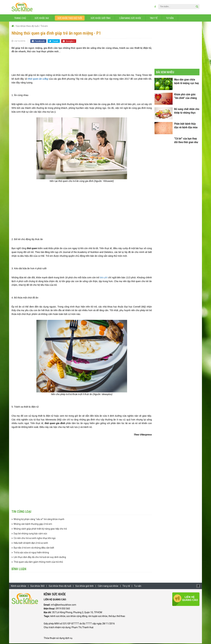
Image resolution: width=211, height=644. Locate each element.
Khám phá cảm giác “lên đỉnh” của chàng (186, 97)
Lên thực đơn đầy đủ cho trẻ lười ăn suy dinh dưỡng (40, 558)
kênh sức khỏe (58, 617)
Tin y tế (154, 19)
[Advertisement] (82, 64)
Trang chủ (20, 19)
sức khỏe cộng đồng (77, 617)
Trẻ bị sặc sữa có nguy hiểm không (31, 553)
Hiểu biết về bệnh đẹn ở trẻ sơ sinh (31, 544)
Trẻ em (44, 27)
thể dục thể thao (117, 617)
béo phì (104, 278)
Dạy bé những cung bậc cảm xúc (30, 534)
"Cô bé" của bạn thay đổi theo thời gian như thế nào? (186, 141)
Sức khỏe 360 (42, 19)
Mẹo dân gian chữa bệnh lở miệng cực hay (187, 82)
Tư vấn (170, 19)
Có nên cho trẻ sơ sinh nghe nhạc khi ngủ (35, 539)
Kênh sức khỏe (19, 586)
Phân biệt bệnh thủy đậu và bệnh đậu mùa (186, 126)
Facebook (38, 42)
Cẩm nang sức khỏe (130, 19)
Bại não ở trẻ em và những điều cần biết (34, 548)
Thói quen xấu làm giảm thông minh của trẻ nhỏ (38, 563)
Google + (69, 42)
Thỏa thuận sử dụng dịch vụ (58, 639)
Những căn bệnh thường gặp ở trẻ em (33, 525)
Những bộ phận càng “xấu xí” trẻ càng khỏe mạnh (39, 520)
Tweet (54, 42)
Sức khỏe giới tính (101, 19)
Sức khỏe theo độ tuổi (70, 19)
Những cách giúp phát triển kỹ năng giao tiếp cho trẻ (40, 529)
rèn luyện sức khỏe (98, 617)
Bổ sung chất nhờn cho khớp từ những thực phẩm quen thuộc (187, 112)
